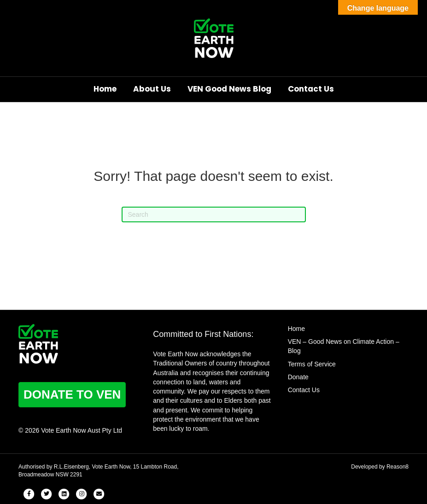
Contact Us (311, 89)
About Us (152, 89)
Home (105, 89)
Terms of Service (312, 364)
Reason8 (398, 467)
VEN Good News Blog (229, 89)
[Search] (214, 214)
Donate (298, 377)
